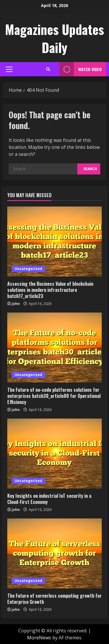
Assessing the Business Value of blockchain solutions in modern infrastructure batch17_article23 (50, 290)
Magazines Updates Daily (54, 38)
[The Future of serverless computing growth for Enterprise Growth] (54, 553)
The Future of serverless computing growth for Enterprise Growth (54, 599)
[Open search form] (48, 69)
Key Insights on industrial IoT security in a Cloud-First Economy (49, 499)
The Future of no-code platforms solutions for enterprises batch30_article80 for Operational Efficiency (54, 396)
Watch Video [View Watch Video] (81, 69)
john (16, 304)
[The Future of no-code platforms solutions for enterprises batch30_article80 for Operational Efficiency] (54, 347)
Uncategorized (28, 269)
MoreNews (39, 638)
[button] (9, 69)
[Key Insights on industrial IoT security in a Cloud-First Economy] (54, 454)
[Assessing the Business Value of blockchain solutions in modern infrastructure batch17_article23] (54, 241)
